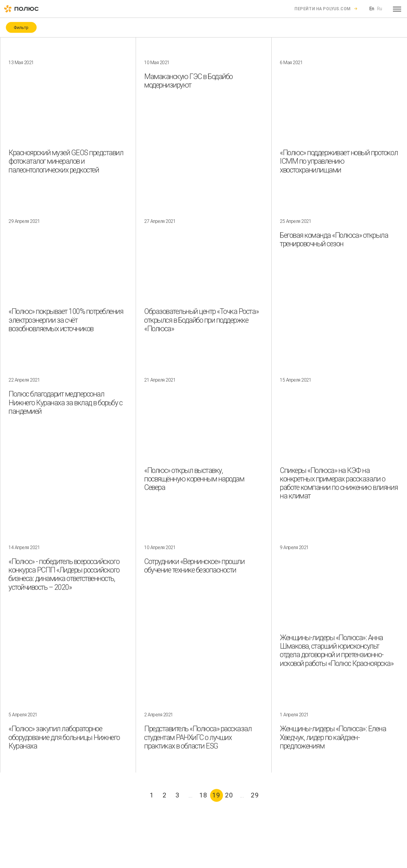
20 (229, 795)
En (372, 9)
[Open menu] (397, 9)
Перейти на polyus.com (323, 9)
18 (203, 795)
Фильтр (21, 28)
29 (255, 795)
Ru (379, 9)
